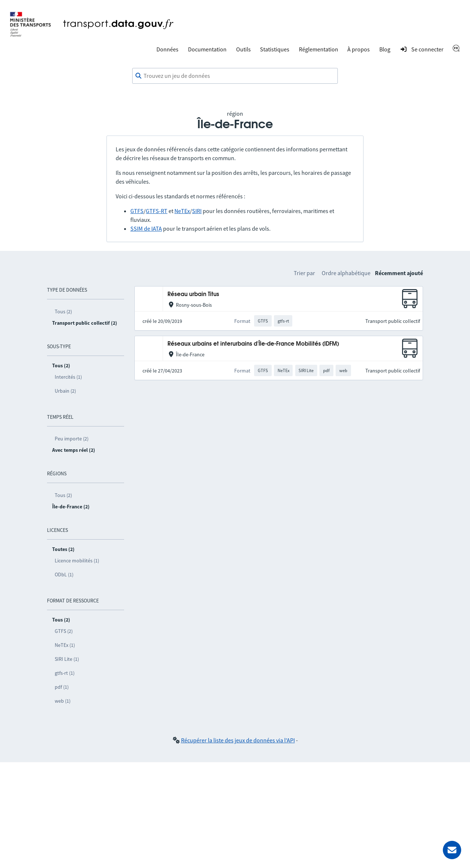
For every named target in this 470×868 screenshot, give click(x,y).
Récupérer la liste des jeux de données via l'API (238, 740)
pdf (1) (62, 687)
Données (167, 49)
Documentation (207, 49)
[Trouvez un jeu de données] (235, 76)
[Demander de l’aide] (452, 850)
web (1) (63, 701)
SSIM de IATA (146, 228)
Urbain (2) (65, 391)
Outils (243, 49)
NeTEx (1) (65, 645)
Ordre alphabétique (346, 273)
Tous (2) (63, 311)
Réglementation (319, 49)
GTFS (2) (64, 631)
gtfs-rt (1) (65, 673)
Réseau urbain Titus (193, 294)
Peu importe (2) (72, 439)
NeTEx (182, 211)
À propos (359, 49)
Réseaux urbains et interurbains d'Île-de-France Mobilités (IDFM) (253, 344)
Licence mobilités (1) (77, 561)
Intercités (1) (68, 377)
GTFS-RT (157, 211)
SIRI (197, 211)
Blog (385, 49)
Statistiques (275, 49)
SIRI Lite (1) (67, 659)
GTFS (137, 211)
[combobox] (235, 76)
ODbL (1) (64, 575)
